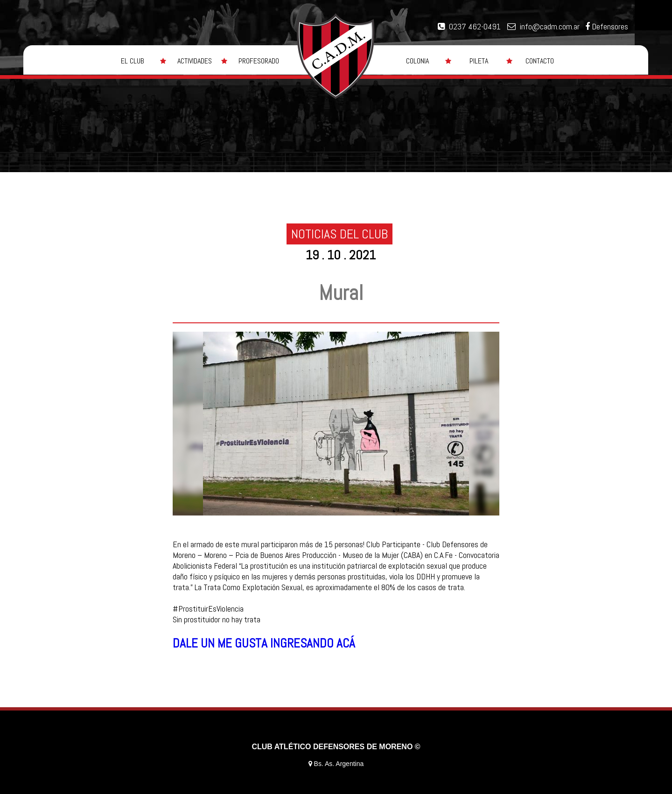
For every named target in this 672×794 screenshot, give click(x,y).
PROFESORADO (259, 61)
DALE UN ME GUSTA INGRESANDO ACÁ (264, 643)
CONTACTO (540, 61)
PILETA (479, 61)
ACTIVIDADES (195, 61)
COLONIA (417, 61)
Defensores (610, 26)
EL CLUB (133, 61)
